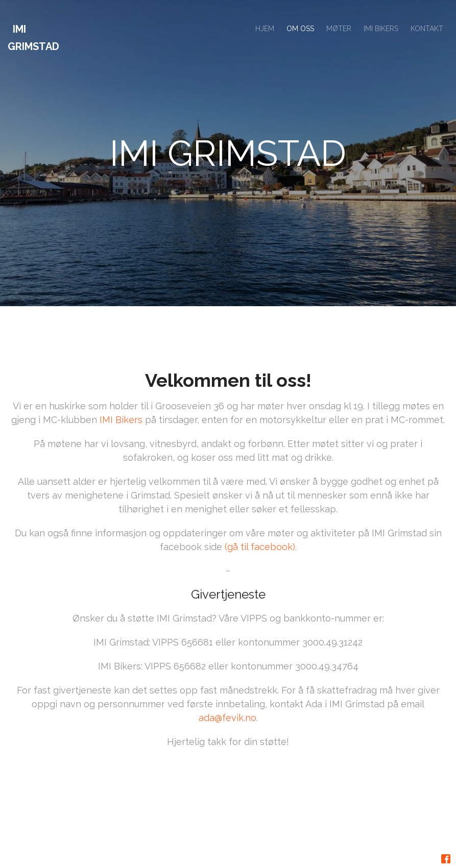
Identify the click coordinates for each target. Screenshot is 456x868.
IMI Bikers (121, 424)
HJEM (265, 29)
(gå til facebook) (260, 551)
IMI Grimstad (33, 38)
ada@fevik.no (227, 722)
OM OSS (300, 29)
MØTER (339, 29)
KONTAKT (427, 29)
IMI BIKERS (381, 29)
